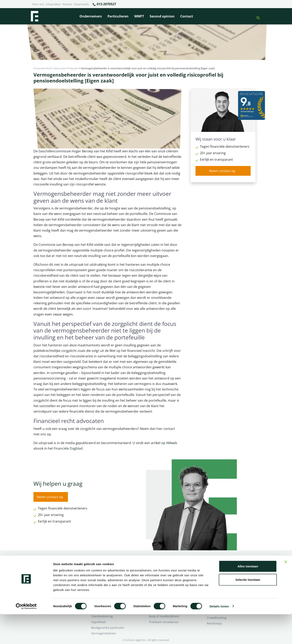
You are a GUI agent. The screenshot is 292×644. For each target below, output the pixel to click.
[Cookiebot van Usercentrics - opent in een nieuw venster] (26, 636)
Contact (187, 16)
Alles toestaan (248, 596)
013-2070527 (104, 4)
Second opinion (162, 16)
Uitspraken (53, 4)
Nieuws (67, 4)
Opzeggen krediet (161, 576)
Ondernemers (91, 16)
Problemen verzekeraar (107, 576)
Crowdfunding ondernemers (168, 582)
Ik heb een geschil (219, 565)
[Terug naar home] (34, 16)
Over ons (38, 4)
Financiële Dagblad (68, 448)
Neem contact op (222, 171)
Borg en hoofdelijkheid (107, 571)
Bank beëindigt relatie (106, 565)
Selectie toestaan (248, 609)
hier (160, 429)
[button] (257, 16)
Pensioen (155, 571)
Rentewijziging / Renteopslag (111, 582)
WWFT (139, 16)
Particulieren (118, 16)
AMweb (171, 443)
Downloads (82, 4)
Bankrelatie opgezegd (164, 565)
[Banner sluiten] (286, 592)
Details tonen (219, 636)
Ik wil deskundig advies (223, 571)
